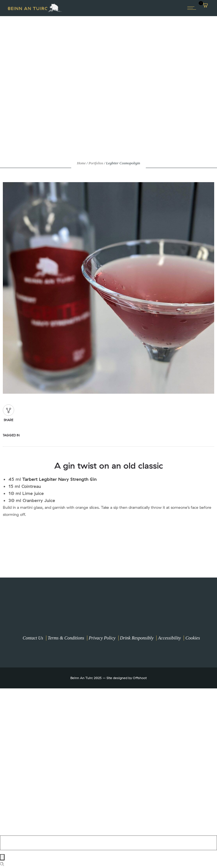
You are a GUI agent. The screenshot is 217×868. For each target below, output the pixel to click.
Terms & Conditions (66, 638)
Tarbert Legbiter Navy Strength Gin (59, 479)
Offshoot (140, 678)
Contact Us (33, 638)
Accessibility (169, 638)
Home (81, 163)
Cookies (193, 638)
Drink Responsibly (137, 638)
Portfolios (96, 163)
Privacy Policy (102, 638)
